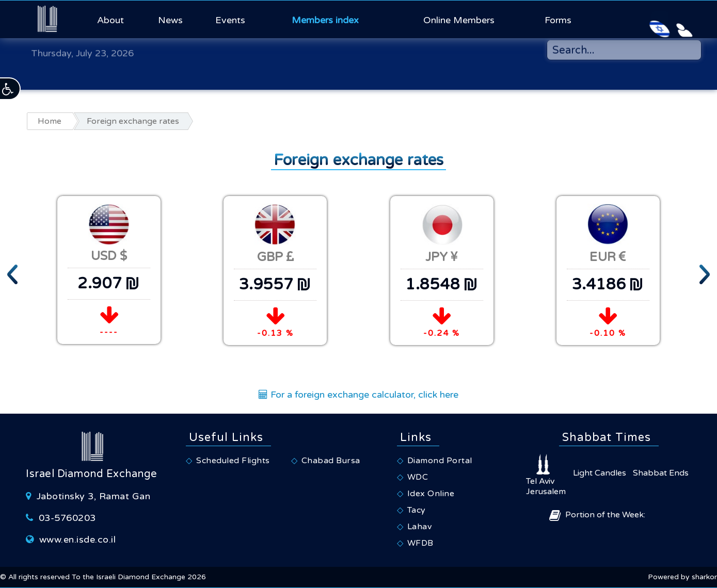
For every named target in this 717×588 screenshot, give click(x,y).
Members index (325, 20)
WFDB (420, 543)
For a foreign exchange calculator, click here (358, 395)
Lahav (420, 527)
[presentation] (13, 272)
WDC (418, 477)
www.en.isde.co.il (78, 540)
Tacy (417, 510)
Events (230, 20)
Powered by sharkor (682, 577)
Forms (558, 20)
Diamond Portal (440, 461)
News (170, 20)
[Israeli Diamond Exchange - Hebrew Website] (636, 19)
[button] (10, 89)
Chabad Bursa (331, 461)
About (110, 20)
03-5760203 (67, 518)
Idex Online (431, 494)
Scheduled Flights (233, 461)
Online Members (459, 20)
